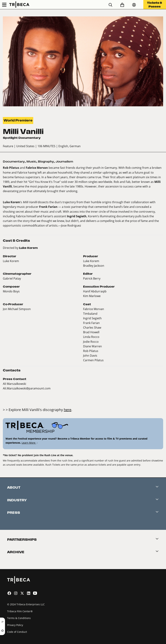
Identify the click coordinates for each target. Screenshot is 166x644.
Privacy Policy (15, 625)
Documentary (14, 162)
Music (31, 162)
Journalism (64, 162)
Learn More (30, 443)
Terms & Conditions (19, 618)
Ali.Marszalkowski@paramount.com (27, 388)
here (68, 410)
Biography (46, 162)
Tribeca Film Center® (20, 611)
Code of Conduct (17, 632)
